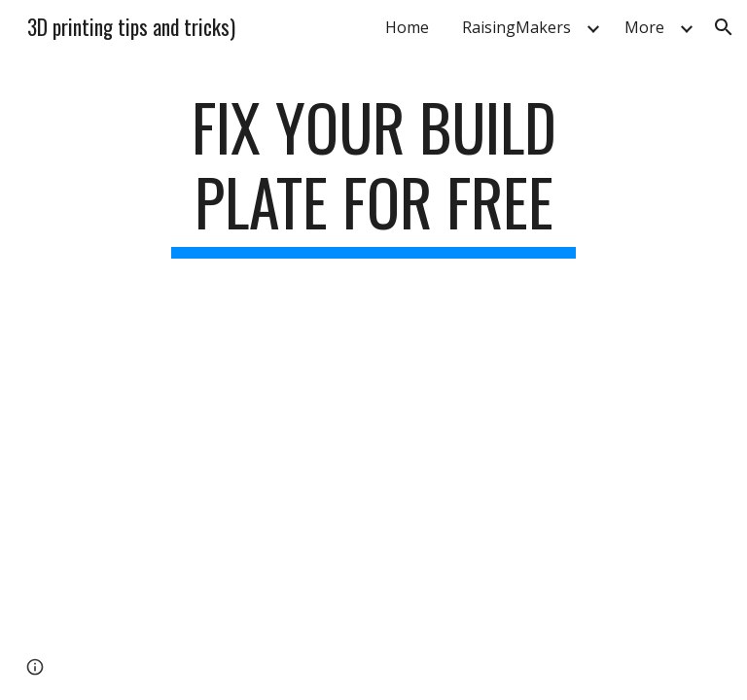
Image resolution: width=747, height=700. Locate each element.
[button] (724, 27)
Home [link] (407, 27)
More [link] (644, 27)
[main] (373, 174)
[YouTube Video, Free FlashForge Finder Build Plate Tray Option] (373, 447)
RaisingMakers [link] (516, 27)
